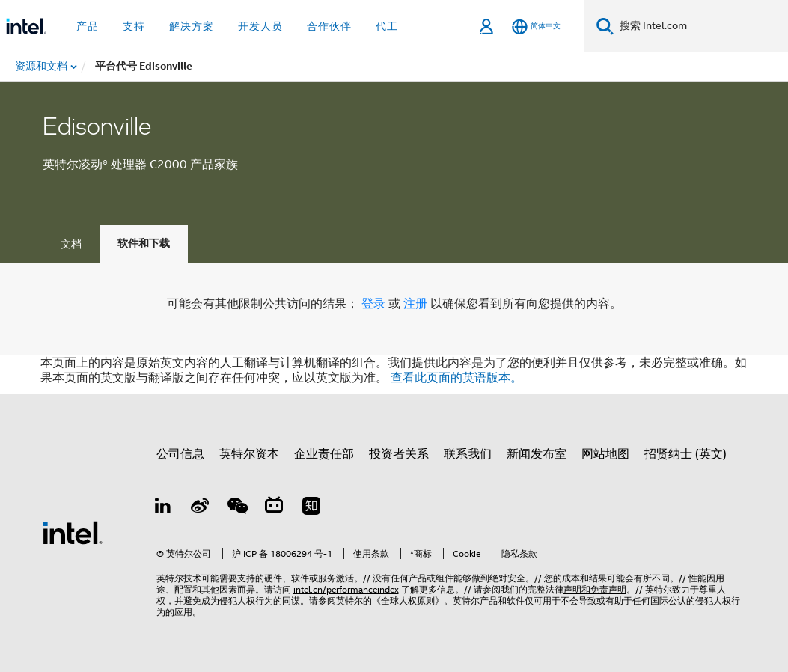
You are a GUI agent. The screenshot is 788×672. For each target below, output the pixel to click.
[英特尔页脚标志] (73, 532)
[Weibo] (200, 508)
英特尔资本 (249, 454)
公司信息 (180, 454)
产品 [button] (88, 26)
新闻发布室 (537, 454)
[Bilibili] (274, 508)
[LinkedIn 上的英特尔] (163, 508)
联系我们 (468, 454)
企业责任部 (324, 454)
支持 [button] (134, 26)
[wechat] (237, 508)
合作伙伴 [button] (329, 26)
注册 (417, 304)
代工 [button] (387, 26)
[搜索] (605, 26)
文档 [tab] (71, 244)
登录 (373, 304)
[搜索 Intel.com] (701, 26)
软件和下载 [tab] (144, 244)
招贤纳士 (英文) (685, 454)
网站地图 (605, 454)
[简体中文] (536, 27)
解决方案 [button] (192, 26)
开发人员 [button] (260, 26)
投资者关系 (399, 454)
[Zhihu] (311, 508)
